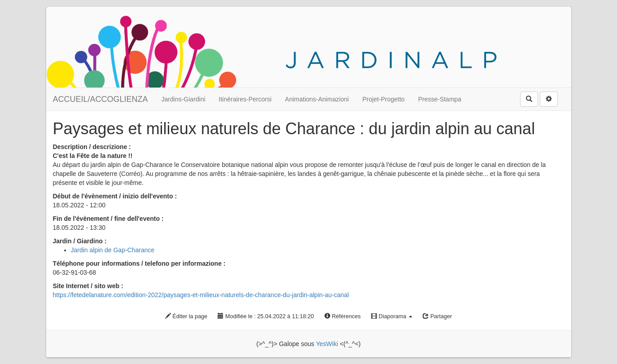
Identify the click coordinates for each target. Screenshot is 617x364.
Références (343, 316)
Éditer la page (186, 316)
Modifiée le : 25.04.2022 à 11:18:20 (266, 316)
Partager (437, 316)
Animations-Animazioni (317, 99)
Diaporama (392, 316)
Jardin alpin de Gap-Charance (113, 250)
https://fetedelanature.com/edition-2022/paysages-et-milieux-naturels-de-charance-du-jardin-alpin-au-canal (201, 295)
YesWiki (327, 344)
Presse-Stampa (440, 99)
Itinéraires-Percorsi (245, 99)
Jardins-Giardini (184, 99)
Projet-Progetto (383, 99)
